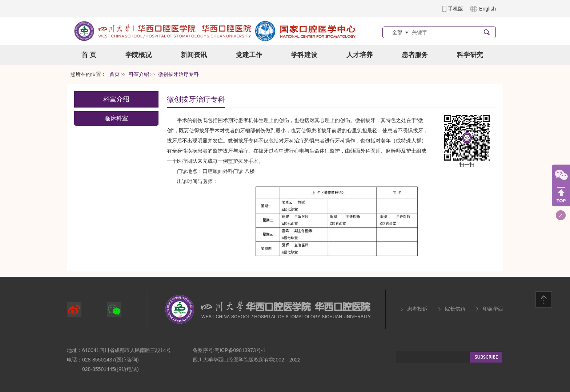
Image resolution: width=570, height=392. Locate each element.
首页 (115, 74)
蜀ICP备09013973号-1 (240, 350)
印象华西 (493, 309)
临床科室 (116, 118)
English (487, 9)
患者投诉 (417, 309)
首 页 (89, 55)
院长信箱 (455, 309)
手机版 (455, 9)
